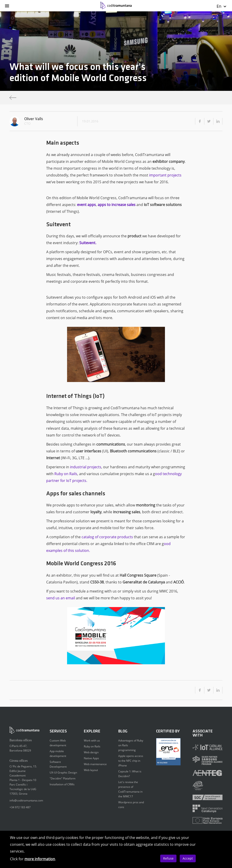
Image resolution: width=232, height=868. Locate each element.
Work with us (92, 740)
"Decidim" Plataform (63, 778)
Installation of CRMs (62, 784)
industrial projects (86, 467)
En (222, 6)
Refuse (168, 858)
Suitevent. (88, 243)
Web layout (91, 770)
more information (40, 859)
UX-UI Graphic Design (63, 773)
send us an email (61, 598)
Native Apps (91, 758)
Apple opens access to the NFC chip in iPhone (131, 761)
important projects (165, 175)
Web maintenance (95, 764)
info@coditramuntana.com (26, 800)
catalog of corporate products (107, 537)
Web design (91, 752)
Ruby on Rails (66, 474)
